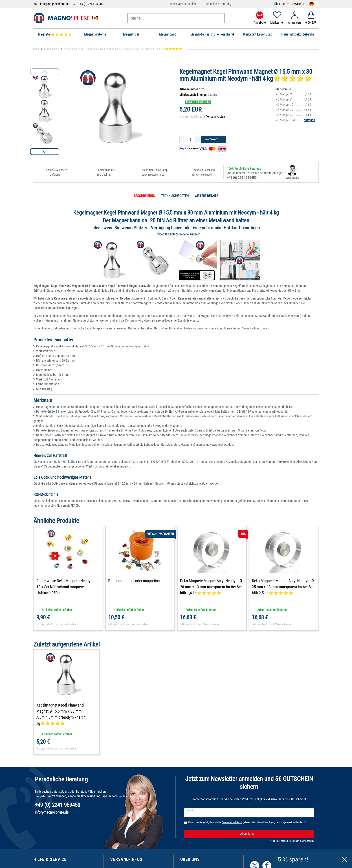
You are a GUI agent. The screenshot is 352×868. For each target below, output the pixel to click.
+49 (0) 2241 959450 (91, 4)
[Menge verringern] (182, 139)
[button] (45, 152)
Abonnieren (275, 834)
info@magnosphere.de (54, 4)
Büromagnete (52, 49)
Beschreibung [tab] (144, 196)
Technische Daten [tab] (175, 196)
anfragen (309, 120)
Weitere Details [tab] (207, 196)
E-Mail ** (191, 810)
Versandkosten (216, 116)
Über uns (280, 4)
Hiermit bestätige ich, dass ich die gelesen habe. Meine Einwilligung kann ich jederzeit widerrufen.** (247, 822)
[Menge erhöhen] (199, 139)
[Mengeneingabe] (190, 139)
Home (36, 49)
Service (297, 4)
